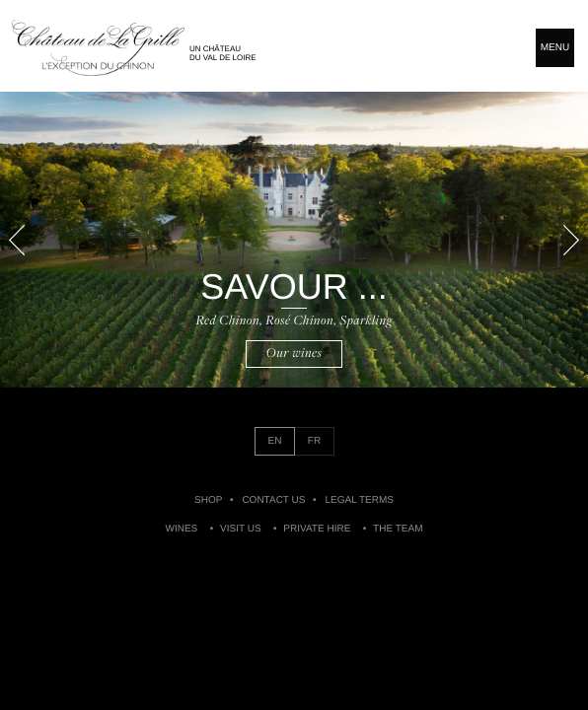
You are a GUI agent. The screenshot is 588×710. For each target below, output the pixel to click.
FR (314, 441)
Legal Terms (359, 500)
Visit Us (241, 529)
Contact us (273, 500)
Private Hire (317, 529)
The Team (398, 529)
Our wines (294, 353)
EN (275, 441)
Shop (208, 500)
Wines (182, 529)
